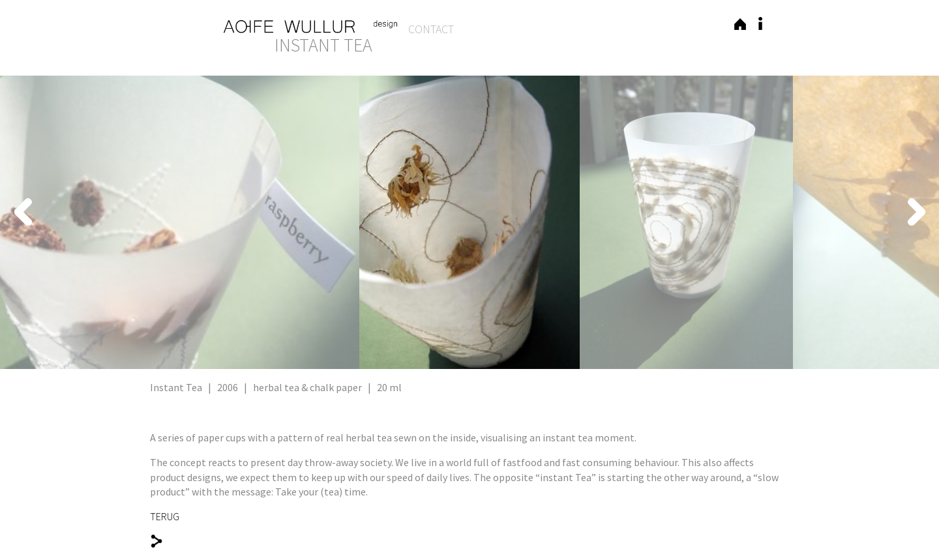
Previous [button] (194, 212)
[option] (469, 222)
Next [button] (745, 212)
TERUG (165, 516)
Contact (431, 29)
